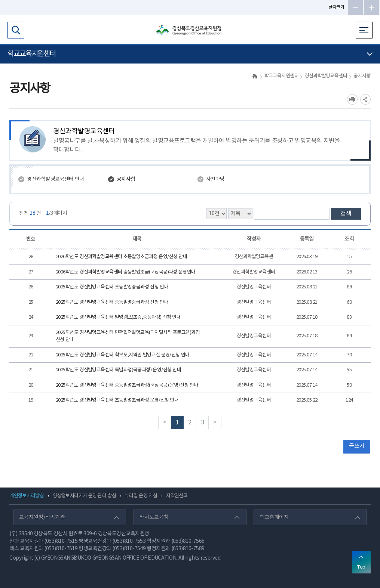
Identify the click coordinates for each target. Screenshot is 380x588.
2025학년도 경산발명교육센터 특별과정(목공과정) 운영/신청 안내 (118, 370)
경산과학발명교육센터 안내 (55, 179)
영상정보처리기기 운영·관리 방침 (84, 496)
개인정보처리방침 (27, 496)
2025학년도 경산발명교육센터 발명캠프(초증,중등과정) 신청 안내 (118, 317)
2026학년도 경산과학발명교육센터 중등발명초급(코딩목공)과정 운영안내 (126, 272)
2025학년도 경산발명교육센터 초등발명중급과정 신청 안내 (112, 287)
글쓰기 (356, 446)
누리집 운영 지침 (141, 496)
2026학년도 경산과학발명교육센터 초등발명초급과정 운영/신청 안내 (121, 257)
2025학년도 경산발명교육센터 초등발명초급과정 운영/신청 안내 (117, 400)
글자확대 (371, 7)
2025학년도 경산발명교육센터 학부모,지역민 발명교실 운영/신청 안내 (123, 355)
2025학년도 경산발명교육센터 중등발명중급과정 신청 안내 (112, 302)
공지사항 (126, 179)
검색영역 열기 (16, 30)
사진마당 (215, 179)
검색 (346, 214)
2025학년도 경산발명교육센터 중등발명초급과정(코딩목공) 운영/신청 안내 (127, 385)
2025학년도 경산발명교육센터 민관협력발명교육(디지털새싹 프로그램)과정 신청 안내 (128, 336)
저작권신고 (177, 496)
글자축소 (355, 7)
